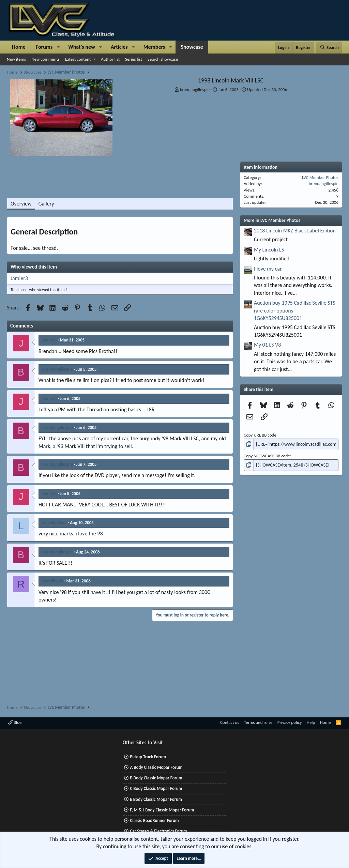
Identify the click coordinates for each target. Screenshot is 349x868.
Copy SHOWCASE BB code (267, 455)
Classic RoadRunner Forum (154, 820)
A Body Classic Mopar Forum (156, 767)
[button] (58, 47)
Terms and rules (258, 722)
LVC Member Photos (320, 177)
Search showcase (163, 59)
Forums (44, 47)
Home (19, 47)
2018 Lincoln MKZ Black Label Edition (295, 231)
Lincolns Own (55, 523)
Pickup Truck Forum (148, 757)
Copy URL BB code (260, 435)
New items (16, 59)
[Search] (329, 48)
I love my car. (268, 269)
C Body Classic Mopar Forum (156, 788)
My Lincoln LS (269, 250)
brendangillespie (195, 89)
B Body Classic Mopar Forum (156, 778)
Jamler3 (19, 278)
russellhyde (53, 581)
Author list (110, 59)
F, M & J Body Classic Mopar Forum (162, 810)
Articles (119, 47)
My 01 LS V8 (267, 345)
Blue (15, 722)
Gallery (46, 204)
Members (154, 47)
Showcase (192, 47)
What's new (82, 47)
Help (311, 722)
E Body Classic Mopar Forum (156, 799)
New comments (45, 59)
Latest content (78, 59)
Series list (134, 59)
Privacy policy (290, 722)
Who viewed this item (34, 267)
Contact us (230, 722)
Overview (21, 204)
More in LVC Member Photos (272, 220)
